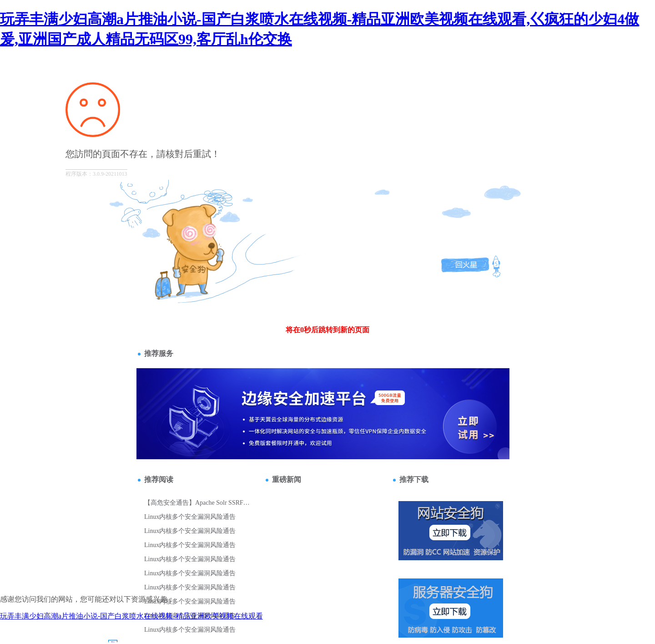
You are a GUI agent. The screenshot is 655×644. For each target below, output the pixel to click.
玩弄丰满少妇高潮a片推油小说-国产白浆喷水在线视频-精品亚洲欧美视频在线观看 (131, 616)
